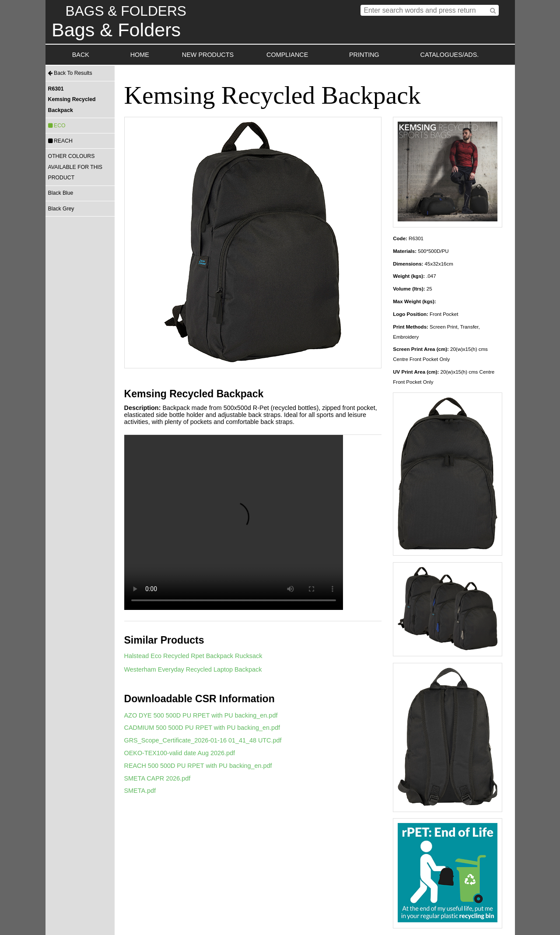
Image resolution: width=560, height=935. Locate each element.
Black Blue (61, 193)
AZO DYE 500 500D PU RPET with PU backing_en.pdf (201, 715)
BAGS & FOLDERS (126, 11)
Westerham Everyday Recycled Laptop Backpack (193, 669)
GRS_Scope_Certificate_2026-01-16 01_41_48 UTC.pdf (203, 740)
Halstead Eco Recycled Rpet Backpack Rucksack (193, 656)
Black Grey (61, 209)
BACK (81, 55)
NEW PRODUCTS (208, 55)
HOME (140, 55)
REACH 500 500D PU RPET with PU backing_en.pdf (198, 766)
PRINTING (364, 55)
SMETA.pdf (140, 791)
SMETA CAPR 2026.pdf (157, 778)
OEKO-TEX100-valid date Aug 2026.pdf (180, 753)
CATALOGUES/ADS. (450, 55)
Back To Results (70, 73)
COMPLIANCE (287, 55)
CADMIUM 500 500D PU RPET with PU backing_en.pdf (202, 728)
